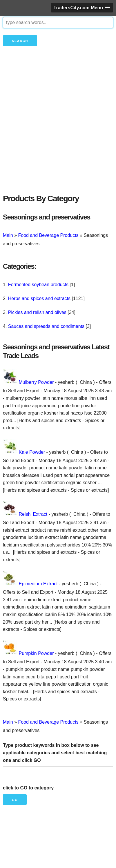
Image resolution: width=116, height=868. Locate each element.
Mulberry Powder (36, 382)
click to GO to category (28, 788)
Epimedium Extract (38, 584)
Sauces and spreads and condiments (46, 326)
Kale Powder (32, 452)
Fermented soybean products (38, 285)
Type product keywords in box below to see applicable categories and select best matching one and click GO (55, 753)
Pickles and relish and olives (37, 312)
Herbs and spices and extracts (39, 298)
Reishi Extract (33, 514)
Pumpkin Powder (36, 653)
